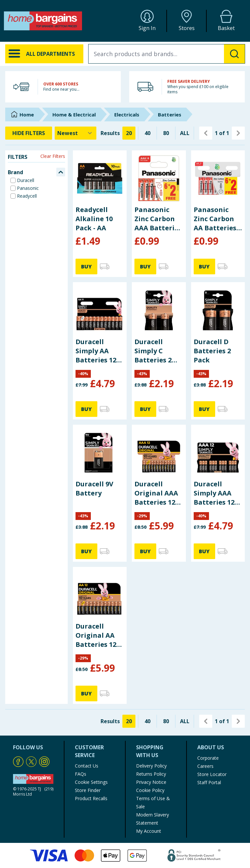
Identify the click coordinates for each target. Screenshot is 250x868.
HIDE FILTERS (29, 133)
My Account (149, 831)
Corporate (208, 758)
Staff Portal (209, 782)
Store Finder (88, 790)
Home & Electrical (74, 114)
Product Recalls (91, 798)
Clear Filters (53, 156)
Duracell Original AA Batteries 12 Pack (96, 635)
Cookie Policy (150, 790)
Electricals (127, 114)
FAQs (81, 774)
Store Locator (212, 774)
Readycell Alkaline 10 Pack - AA (94, 219)
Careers (205, 766)
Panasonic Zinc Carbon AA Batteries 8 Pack (218, 219)
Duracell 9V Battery (94, 488)
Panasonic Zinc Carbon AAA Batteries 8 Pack (158, 219)
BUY (86, 266)
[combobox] (167, 54)
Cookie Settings (91, 782)
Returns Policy (151, 774)
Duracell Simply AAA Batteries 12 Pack (214, 493)
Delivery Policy (151, 766)
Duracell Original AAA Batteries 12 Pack (156, 493)
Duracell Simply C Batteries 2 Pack (153, 351)
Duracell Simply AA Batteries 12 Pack (96, 351)
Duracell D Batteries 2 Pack (212, 351)
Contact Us (87, 766)
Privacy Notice (151, 782)
